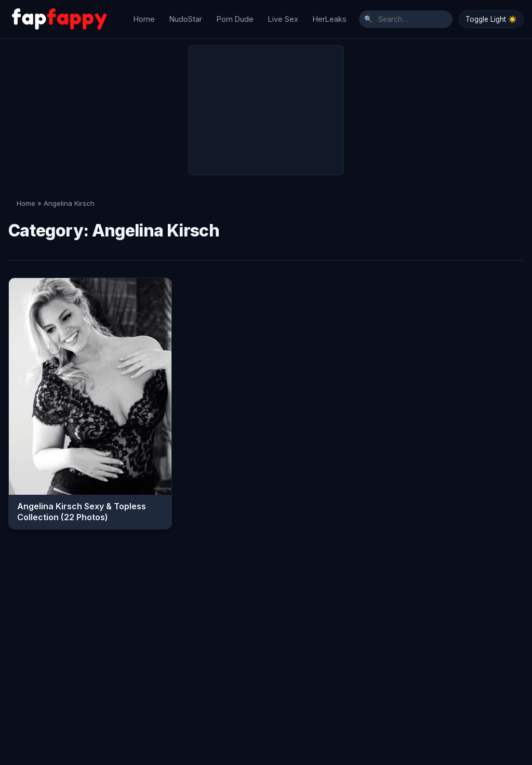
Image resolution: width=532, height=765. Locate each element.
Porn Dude (235, 16)
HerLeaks (330, 16)
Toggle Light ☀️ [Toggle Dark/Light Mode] (491, 17)
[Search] (406, 17)
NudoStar (186, 16)
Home (144, 16)
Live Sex (283, 16)
